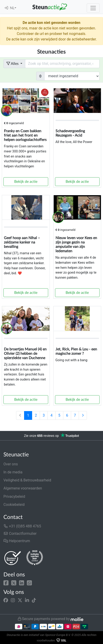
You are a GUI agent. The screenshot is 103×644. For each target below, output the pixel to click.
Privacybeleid (14, 497)
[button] (6, 582)
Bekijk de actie (26, 182)
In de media (13, 472)
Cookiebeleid (14, 505)
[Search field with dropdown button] (62, 64)
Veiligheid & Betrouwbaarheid (27, 480)
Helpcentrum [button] (17, 541)
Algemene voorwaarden (23, 488)
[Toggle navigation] (93, 8)
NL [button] (12, 8)
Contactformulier (20, 534)
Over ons (11, 464)
